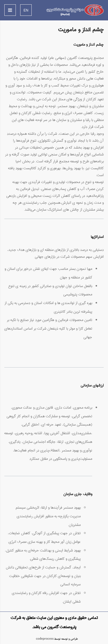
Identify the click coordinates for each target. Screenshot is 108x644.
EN (26, 10)
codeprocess (45, 639)
